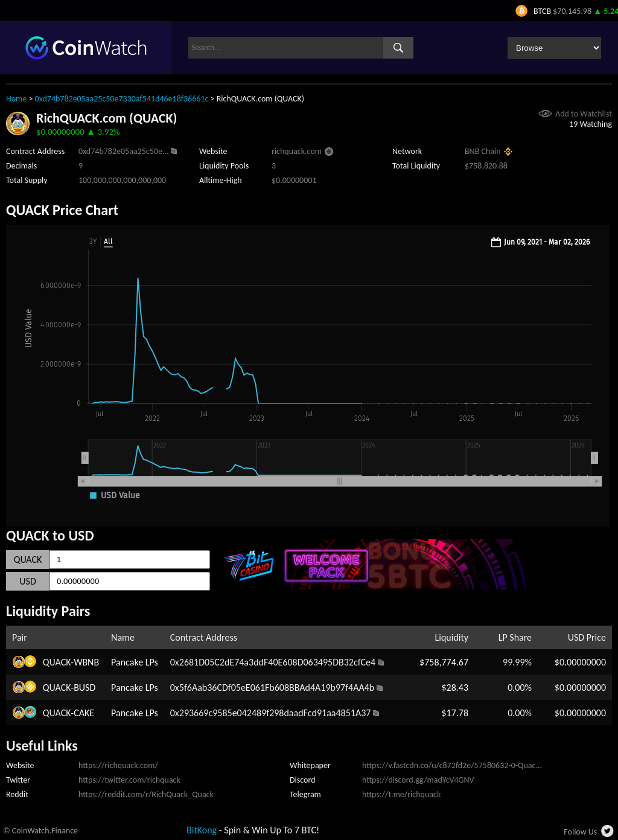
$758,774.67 (444, 662)
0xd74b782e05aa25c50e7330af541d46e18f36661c (122, 99)
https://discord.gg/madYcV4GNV (418, 780)
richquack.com (297, 151)
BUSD (84, 688)
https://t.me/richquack (401, 794)
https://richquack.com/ (118, 765)
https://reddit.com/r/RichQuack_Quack (146, 794)
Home (16, 99)
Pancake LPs (135, 662)
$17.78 (455, 713)
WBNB (86, 662)
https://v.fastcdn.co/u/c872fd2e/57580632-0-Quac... (452, 765)
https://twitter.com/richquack (129, 780)
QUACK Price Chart (62, 210)
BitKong (202, 830)
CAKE (84, 713)
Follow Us (580, 832)
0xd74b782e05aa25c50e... (124, 151)
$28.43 (455, 688)
